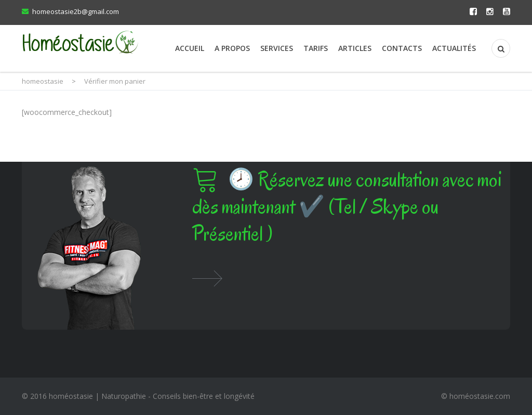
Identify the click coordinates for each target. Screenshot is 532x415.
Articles (355, 48)
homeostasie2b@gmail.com (76, 11)
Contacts (402, 48)
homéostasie (71, 396)
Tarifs (316, 48)
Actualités (454, 48)
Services (277, 48)
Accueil (190, 48)
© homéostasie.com (476, 396)
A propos (232, 48)
